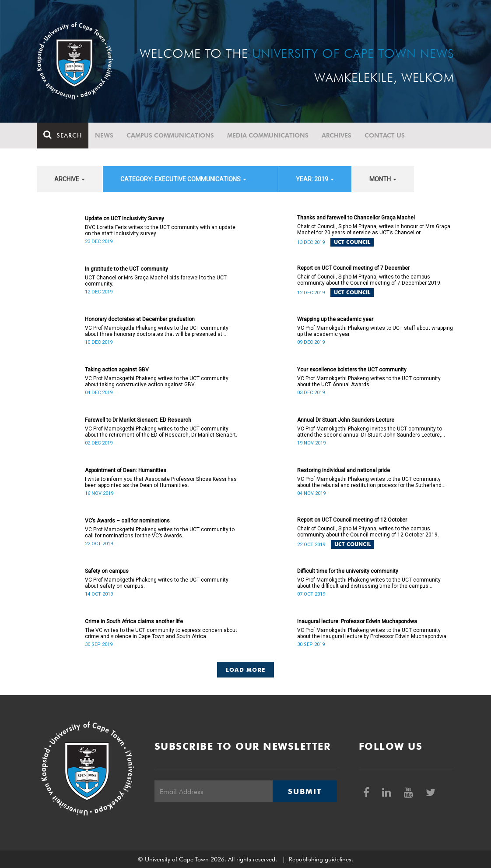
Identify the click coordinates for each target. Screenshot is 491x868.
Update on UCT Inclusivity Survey (125, 219)
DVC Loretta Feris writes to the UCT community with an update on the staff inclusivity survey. (160, 230)
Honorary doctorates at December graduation (140, 319)
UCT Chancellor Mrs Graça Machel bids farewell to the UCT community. (156, 281)
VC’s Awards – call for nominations (127, 521)
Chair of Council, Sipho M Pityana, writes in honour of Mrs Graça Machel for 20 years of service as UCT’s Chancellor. (374, 229)
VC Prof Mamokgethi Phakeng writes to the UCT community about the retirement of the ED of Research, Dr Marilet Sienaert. (161, 432)
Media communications (268, 135)
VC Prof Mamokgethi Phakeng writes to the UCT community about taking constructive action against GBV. (157, 381)
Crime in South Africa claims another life (134, 621)
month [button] (383, 179)
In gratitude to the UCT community (126, 269)
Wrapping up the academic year (335, 319)
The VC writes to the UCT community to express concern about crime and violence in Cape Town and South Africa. (161, 633)
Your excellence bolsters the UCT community (352, 370)
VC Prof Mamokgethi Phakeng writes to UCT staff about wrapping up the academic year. (375, 331)
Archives (337, 135)
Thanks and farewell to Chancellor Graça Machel (356, 218)
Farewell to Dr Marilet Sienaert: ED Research (138, 420)
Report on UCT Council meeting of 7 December (353, 268)
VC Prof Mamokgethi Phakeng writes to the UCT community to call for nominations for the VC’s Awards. (160, 533)
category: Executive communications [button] (183, 179)
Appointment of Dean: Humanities (126, 470)
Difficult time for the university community (348, 571)
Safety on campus (107, 571)
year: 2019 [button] (315, 179)
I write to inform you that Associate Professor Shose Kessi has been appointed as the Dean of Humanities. (161, 482)
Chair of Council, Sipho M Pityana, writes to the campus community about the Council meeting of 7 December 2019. (369, 280)
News (104, 135)
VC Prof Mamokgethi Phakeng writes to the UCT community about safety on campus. (157, 583)
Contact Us (385, 135)
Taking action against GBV (117, 370)
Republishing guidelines (320, 859)
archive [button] (70, 179)
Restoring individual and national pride (344, 470)
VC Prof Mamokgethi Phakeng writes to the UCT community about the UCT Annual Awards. (369, 381)
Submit (305, 791)
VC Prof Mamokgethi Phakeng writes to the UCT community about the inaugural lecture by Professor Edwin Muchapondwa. (372, 633)
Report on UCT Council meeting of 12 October (352, 520)
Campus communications (170, 135)
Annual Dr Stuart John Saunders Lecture (346, 420)
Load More (246, 670)
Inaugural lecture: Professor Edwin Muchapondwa (357, 621)
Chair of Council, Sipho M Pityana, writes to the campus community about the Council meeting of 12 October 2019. (368, 532)
